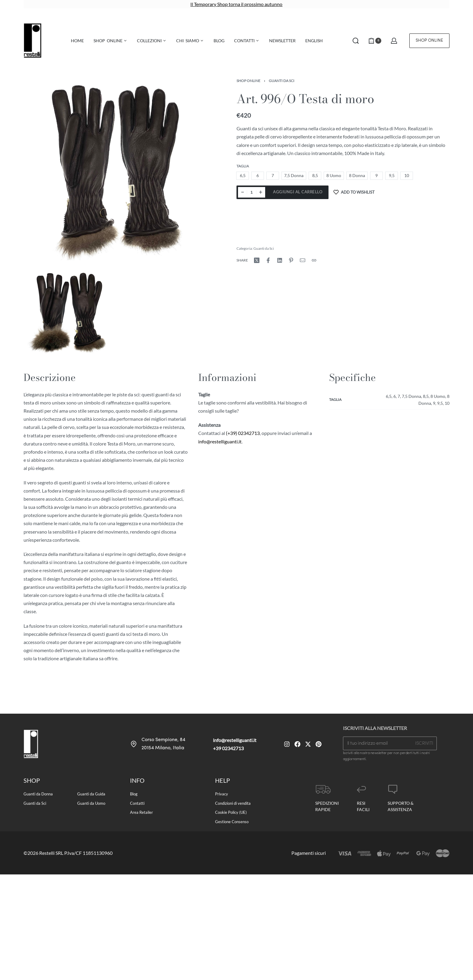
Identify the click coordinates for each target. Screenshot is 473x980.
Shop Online (248, 81)
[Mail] (303, 260)
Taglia (243, 166)
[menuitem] (314, 41)
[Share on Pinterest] (291, 260)
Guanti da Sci (282, 81)
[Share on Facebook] (268, 260)
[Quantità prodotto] (252, 192)
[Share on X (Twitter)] (257, 260)
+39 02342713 (228, 748)
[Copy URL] (314, 260)
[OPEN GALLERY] (115, 171)
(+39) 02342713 (243, 433)
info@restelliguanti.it (220, 441)
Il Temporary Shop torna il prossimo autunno (236, 4)
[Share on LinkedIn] (280, 260)
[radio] (243, 176)
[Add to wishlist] (354, 192)
